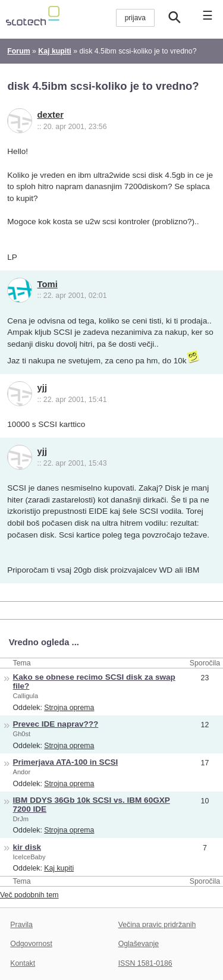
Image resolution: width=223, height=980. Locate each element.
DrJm (21, 819)
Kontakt (23, 963)
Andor (22, 772)
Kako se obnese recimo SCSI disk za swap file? (94, 681)
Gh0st (22, 734)
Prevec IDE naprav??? (56, 724)
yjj (42, 388)
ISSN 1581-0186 (145, 963)
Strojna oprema (69, 708)
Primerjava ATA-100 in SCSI (66, 762)
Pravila (21, 925)
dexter (51, 115)
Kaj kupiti (59, 868)
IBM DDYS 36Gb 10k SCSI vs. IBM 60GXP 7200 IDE (92, 805)
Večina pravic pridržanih (157, 925)
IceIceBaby (29, 857)
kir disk (27, 847)
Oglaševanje (139, 944)
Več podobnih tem (29, 895)
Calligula (26, 696)
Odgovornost (31, 944)
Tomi (48, 284)
